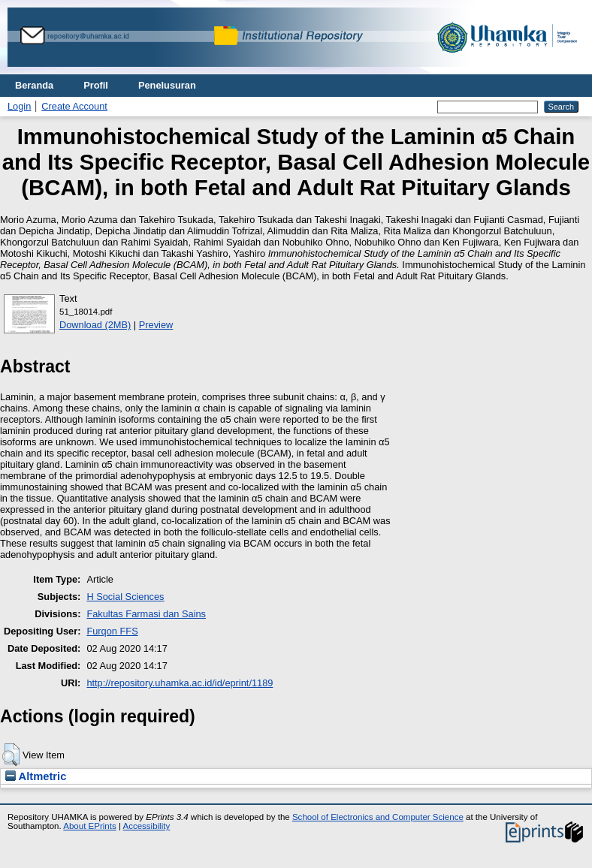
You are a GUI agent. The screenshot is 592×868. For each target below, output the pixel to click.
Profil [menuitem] (96, 85)
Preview (156, 325)
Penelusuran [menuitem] (167, 85)
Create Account (74, 106)
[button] (11, 755)
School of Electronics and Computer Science (378, 817)
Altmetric (36, 776)
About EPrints (89, 826)
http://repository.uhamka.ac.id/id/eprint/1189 (180, 683)
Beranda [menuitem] (34, 85)
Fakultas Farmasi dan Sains (146, 614)
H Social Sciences (125, 597)
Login (19, 106)
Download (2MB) (95, 325)
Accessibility (146, 826)
